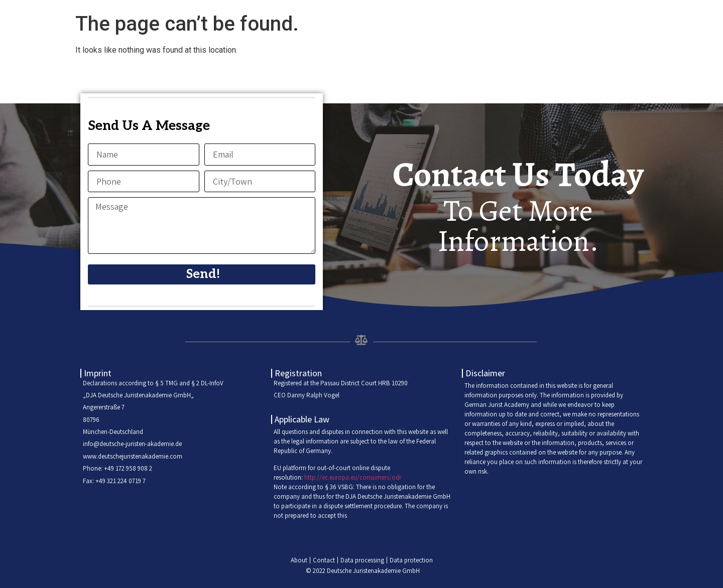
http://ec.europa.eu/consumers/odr (353, 477)
